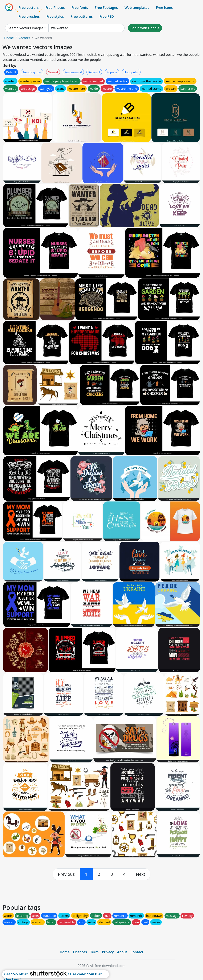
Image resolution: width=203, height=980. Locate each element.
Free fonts (80, 8)
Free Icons (164, 8)
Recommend (73, 72)
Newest (53, 72)
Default (11, 72)
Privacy (108, 952)
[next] (141, 874)
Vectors (24, 38)
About (122, 952)
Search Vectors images (26, 28)
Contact (137, 952)
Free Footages (106, 8)
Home (9, 38)
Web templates (137, 8)
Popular (112, 72)
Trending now (32, 72)
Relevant (94, 72)
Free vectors (29, 8)
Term (94, 952)
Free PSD (107, 16)
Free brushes (29, 16)
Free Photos (55, 8)
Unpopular (131, 72)
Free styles (55, 16)
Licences (80, 952)
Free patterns (82, 16)
